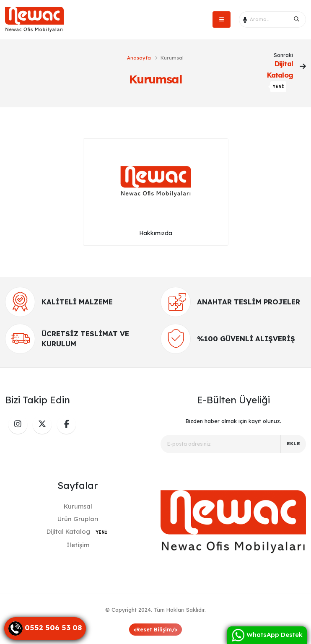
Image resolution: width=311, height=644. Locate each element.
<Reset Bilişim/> (155, 629)
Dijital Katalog (78, 531)
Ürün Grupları (78, 519)
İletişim (78, 545)
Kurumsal (78, 506)
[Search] (297, 19)
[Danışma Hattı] (45, 628)
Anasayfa (139, 58)
